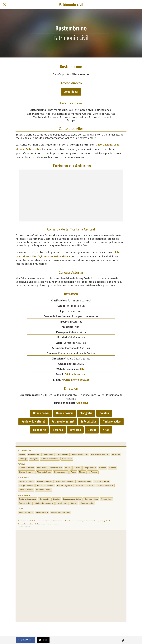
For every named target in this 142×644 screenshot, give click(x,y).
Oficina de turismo (75, 374)
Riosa (67, 256)
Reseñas (58, 430)
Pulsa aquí (82, 403)
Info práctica (89, 422)
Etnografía (86, 413)
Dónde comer (41, 413)
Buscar (92, 430)
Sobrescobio (34, 149)
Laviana (108, 145)
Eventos (104, 413)
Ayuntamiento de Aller (75, 380)
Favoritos (75, 430)
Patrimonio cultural (33, 422)
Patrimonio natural (63, 422)
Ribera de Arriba (51, 256)
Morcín (36, 256)
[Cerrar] (4, 4)
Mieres (20, 149)
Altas (106, 430)
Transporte (39, 430)
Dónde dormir (64, 413)
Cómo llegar (71, 92)
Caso (99, 145)
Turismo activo (112, 422)
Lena (117, 145)
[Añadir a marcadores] (123, 640)
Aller (118, 252)
